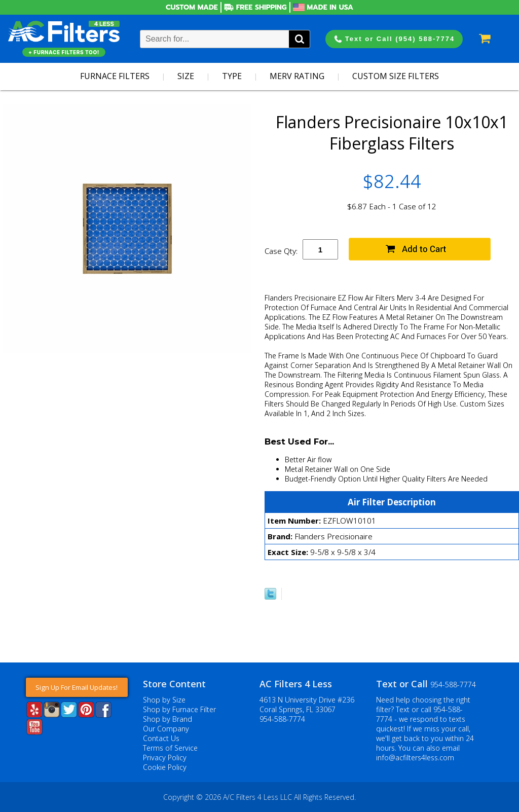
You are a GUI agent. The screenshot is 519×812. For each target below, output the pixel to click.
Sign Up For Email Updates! (77, 687)
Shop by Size (164, 700)
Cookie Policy (165, 767)
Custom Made (192, 7)
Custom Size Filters (396, 76)
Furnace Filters (115, 76)
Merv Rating (297, 76)
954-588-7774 (282, 719)
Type (232, 76)
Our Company (166, 729)
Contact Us (161, 738)
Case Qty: (281, 251)
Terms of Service (170, 748)
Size (186, 76)
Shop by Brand (168, 719)
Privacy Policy (165, 758)
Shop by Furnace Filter (179, 709)
